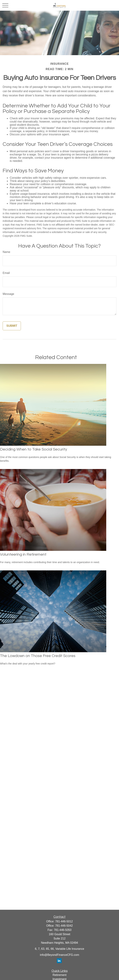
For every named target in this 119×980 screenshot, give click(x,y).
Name (6, 252)
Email (6, 273)
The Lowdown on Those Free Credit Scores (38, 656)
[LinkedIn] (59, 961)
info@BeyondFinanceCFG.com (59, 955)
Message (8, 294)
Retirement (59, 975)
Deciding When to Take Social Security (34, 449)
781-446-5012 (64, 921)
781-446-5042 (64, 926)
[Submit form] (12, 326)
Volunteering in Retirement (23, 554)
